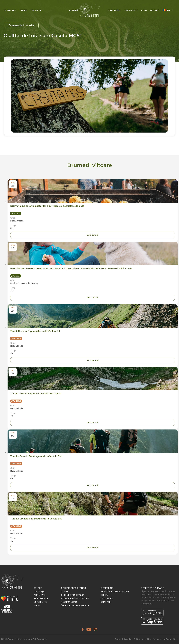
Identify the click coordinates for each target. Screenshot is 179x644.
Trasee (23, 10)
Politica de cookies (142, 639)
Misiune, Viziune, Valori (115, 592)
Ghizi (37, 606)
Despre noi (10, 10)
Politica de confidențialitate (165, 639)
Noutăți (155, 10)
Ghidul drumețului (73, 595)
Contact (106, 602)
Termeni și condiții (124, 639)
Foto (144, 10)
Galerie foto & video (73, 588)
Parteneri (107, 599)
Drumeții (36, 10)
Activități (75, 10)
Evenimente (131, 10)
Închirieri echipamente (75, 606)
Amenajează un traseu (75, 599)
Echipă (105, 595)
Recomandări (69, 602)
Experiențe (115, 10)
